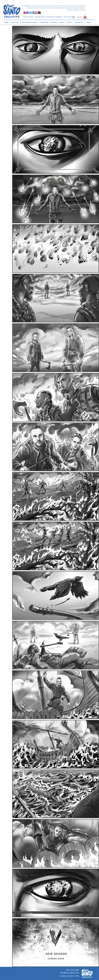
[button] (85, 17)
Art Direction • (29, 17)
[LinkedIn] (33, 13)
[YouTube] (36, 13)
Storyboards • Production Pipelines (49, 17)
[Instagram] (25, 13)
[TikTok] (39, 13)
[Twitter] (31, 13)
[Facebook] (28, 13)
